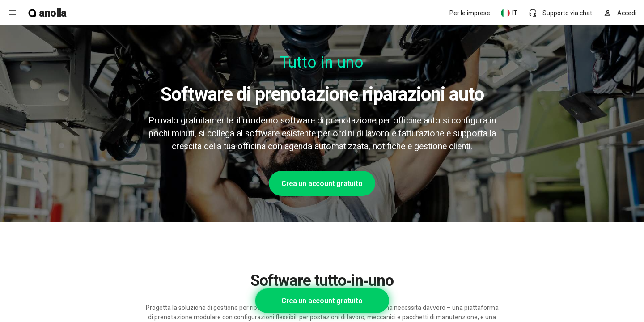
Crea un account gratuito (322, 183)
